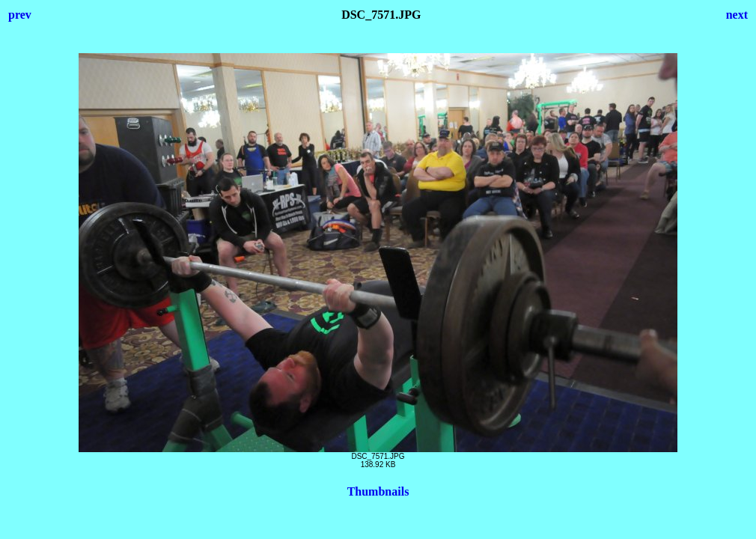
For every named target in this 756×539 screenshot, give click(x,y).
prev (20, 15)
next (737, 15)
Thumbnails (378, 491)
